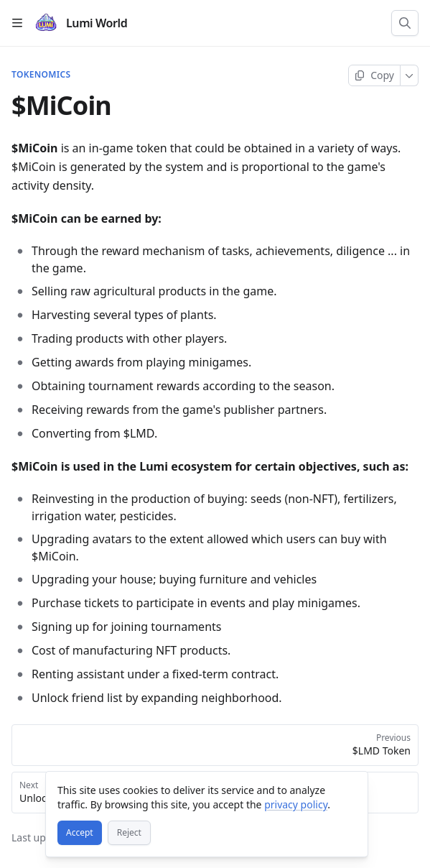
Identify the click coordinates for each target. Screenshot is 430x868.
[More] (410, 75)
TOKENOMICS (41, 75)
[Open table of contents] (17, 23)
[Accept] (80, 833)
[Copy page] (374, 75)
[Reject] (129, 833)
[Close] (350, 789)
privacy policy (296, 804)
